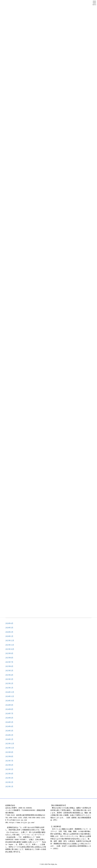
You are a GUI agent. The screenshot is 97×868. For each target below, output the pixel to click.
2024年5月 (9, 722)
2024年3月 (9, 731)
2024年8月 (9, 709)
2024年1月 (9, 739)
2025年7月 (9, 662)
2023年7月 (9, 761)
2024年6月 (9, 718)
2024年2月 (9, 735)
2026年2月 (9, 632)
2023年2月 (9, 782)
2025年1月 (9, 688)
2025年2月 (9, 684)
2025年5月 (9, 671)
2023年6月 (9, 765)
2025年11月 (10, 645)
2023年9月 (9, 752)
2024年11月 (10, 696)
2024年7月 (9, 714)
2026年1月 (9, 636)
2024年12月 (10, 692)
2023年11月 (10, 748)
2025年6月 (9, 666)
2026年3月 (9, 628)
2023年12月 (10, 744)
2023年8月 (9, 757)
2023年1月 (9, 787)
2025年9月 (9, 653)
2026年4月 (9, 623)
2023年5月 (9, 769)
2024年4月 (9, 726)
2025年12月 (10, 641)
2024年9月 (9, 705)
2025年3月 (9, 679)
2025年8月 (9, 658)
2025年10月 (10, 649)
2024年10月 (10, 701)
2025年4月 (9, 675)
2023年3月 (9, 778)
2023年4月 (9, 774)
